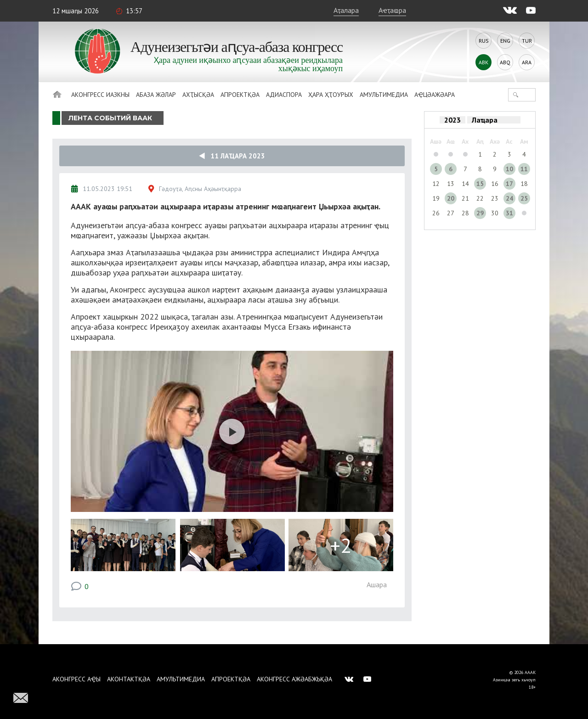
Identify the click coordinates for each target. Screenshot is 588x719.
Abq (505, 62)
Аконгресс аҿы (76, 679)
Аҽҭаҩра (392, 10)
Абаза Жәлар (156, 95)
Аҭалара (346, 10)
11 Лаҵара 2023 (232, 156)
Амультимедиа (384, 95)
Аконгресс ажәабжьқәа (294, 679)
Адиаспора (284, 95)
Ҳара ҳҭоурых (331, 95)
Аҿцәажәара (435, 95)
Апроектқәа (240, 95)
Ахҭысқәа (198, 95)
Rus (484, 41)
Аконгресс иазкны (100, 95)
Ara (527, 62)
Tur (527, 41)
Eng (505, 41)
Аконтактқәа (129, 679)
